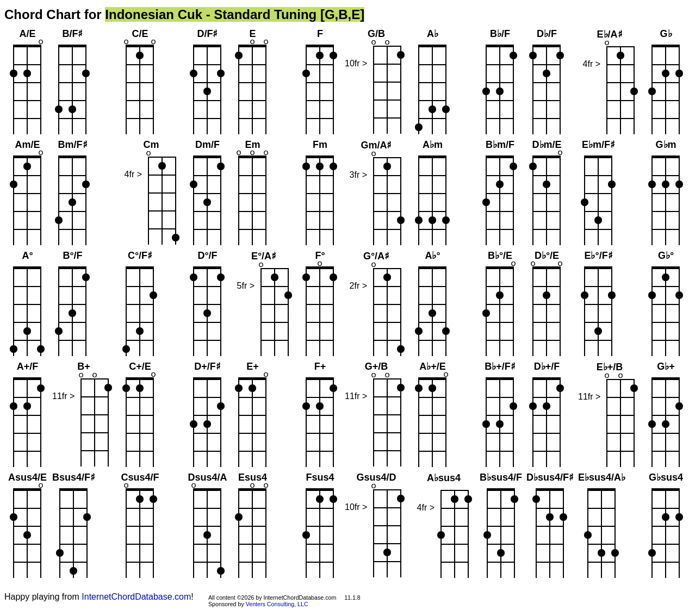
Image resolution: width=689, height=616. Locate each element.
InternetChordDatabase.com (136, 597)
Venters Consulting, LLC (277, 604)
